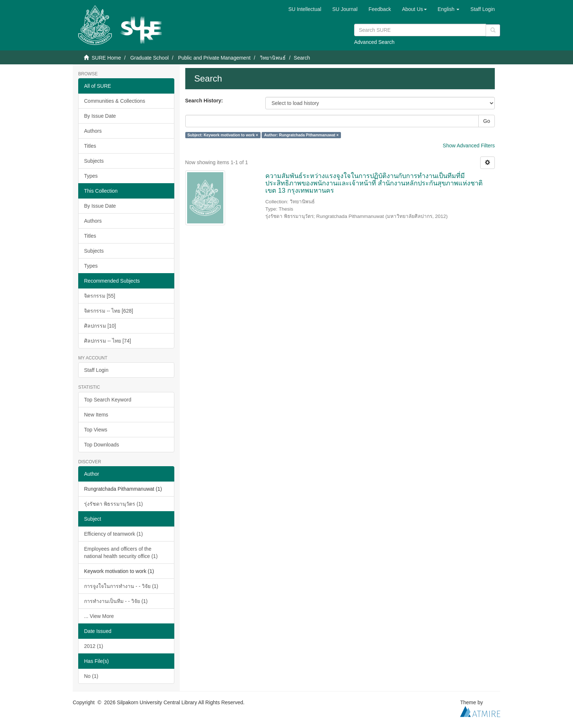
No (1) (91, 676)
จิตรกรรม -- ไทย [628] (109, 311)
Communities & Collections (115, 101)
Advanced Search (374, 42)
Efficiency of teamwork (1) (113, 534)
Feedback (380, 9)
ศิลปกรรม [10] (100, 326)
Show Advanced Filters (469, 146)
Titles (90, 146)
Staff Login (96, 370)
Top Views (96, 430)
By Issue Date (100, 116)
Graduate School (149, 58)
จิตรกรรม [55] (100, 296)
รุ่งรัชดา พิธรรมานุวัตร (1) (113, 504)
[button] (414, 9)
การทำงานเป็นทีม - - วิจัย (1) (116, 601)
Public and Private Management (214, 58)
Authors (93, 131)
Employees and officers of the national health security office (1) (121, 552)
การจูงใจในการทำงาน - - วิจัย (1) (121, 586)
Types (91, 176)
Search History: (204, 101)
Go (487, 121)
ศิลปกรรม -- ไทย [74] (107, 341)
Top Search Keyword (108, 400)
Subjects (94, 161)
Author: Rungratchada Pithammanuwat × (301, 135)
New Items (96, 415)
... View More (99, 616)
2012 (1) (94, 646)
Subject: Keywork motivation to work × (223, 135)
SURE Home (106, 58)
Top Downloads (102, 445)
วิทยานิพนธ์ (273, 58)
